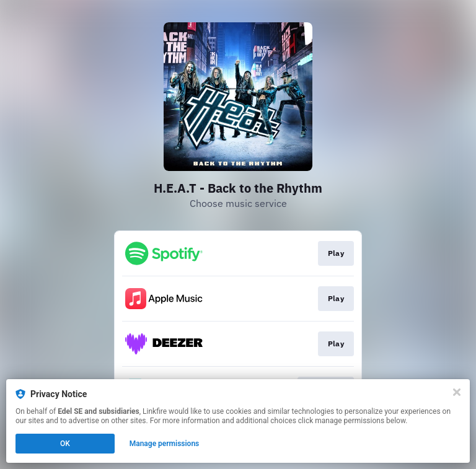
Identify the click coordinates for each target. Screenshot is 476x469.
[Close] (457, 392)
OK (65, 444)
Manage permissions (165, 444)
